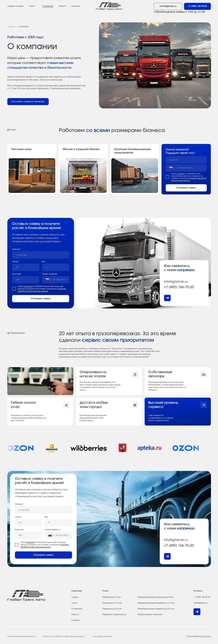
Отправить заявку (186, 188)
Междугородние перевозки (150, 614)
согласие (180, 174)
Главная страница (15, 6)
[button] (28, 102)
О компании (48, 6)
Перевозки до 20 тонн (112, 609)
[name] (186, 160)
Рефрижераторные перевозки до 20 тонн (156, 609)
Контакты (76, 6)
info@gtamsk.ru (176, 282)
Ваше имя (16, 274)
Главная (11, 27)
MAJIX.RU (207, 636)
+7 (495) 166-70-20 (179, 287)
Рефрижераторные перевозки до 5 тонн (156, 597)
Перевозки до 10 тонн (112, 603)
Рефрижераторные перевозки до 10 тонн (156, 603)
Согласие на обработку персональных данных (63, 636)
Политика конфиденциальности (21, 636)
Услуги (31, 6)
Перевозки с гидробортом (114, 614)
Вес (44, 262)
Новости (75, 614)
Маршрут (16, 249)
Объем (15, 262)
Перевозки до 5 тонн (112, 597)
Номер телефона (50, 274)
